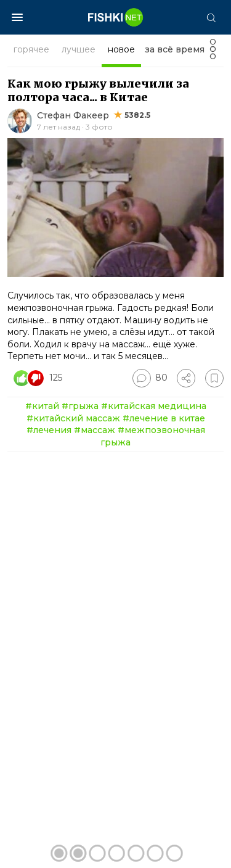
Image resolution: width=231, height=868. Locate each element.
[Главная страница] (116, 17)
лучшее (79, 49)
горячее (31, 49)
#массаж (95, 430)
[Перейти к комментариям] (150, 378)
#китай (42, 406)
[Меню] (17, 17)
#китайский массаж (73, 418)
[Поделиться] (186, 378)
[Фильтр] (213, 53)
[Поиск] (211, 17)
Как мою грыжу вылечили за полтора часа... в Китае (98, 90)
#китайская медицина (154, 406)
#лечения (49, 430)
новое (121, 49)
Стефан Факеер (73, 115)
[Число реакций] (39, 378)
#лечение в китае (164, 418)
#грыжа (80, 406)
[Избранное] (214, 378)
